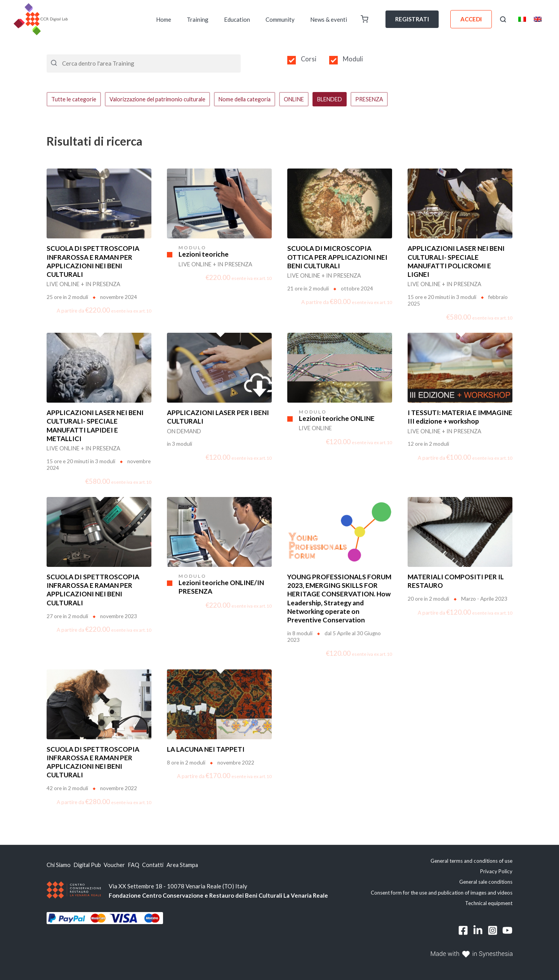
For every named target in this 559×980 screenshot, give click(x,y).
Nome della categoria (252, 99)
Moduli (353, 59)
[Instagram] (493, 931)
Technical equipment (489, 904)
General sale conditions (486, 883)
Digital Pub (92, 865)
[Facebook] (463, 931)
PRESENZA (384, 99)
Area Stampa (202, 865)
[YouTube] (507, 931)
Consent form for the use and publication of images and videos (442, 893)
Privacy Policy (496, 872)
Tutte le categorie (75, 99)
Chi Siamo (59, 865)
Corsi (309, 59)
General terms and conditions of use (471, 861)
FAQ (146, 865)
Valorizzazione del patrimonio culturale (161, 99)
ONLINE (304, 99)
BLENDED (342, 99)
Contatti (169, 865)
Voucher (124, 865)
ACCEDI (471, 19)
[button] (503, 19)
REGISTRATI (412, 19)
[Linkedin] (478, 931)
